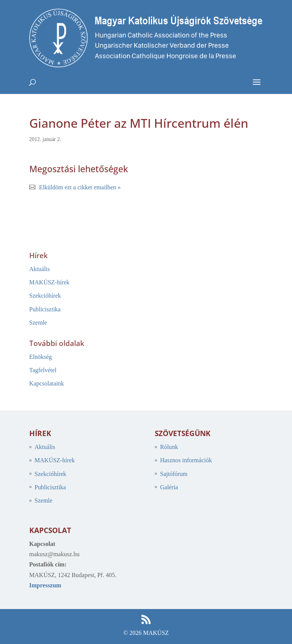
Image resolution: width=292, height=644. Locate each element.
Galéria (169, 487)
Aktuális (40, 269)
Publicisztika (45, 309)
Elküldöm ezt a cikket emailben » (80, 187)
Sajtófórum (174, 474)
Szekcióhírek (45, 296)
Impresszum (45, 585)
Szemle (38, 323)
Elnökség (41, 357)
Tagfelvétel (43, 370)
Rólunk (169, 447)
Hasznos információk (186, 460)
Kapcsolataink (47, 383)
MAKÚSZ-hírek (49, 282)
